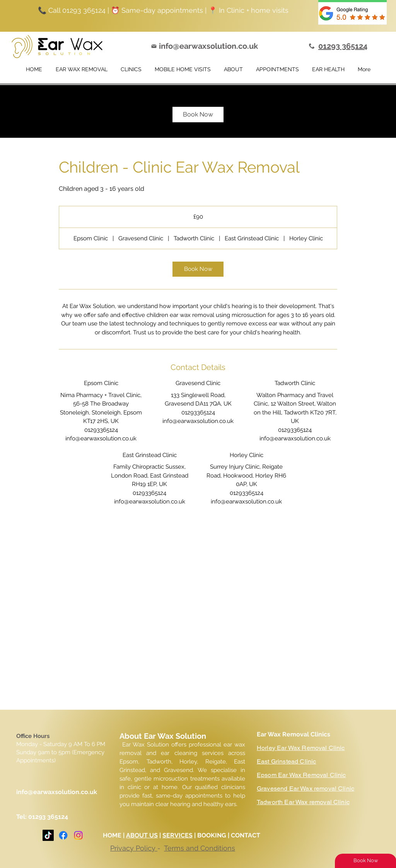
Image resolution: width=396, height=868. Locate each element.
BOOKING (213, 835)
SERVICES (178, 835)
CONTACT (246, 835)
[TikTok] (48, 835)
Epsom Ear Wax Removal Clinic (301, 775)
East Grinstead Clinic (286, 761)
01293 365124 (48, 817)
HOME (112, 835)
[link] (198, 115)
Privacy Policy (134, 848)
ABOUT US (142, 835)
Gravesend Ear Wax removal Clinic (306, 788)
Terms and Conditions (200, 848)
